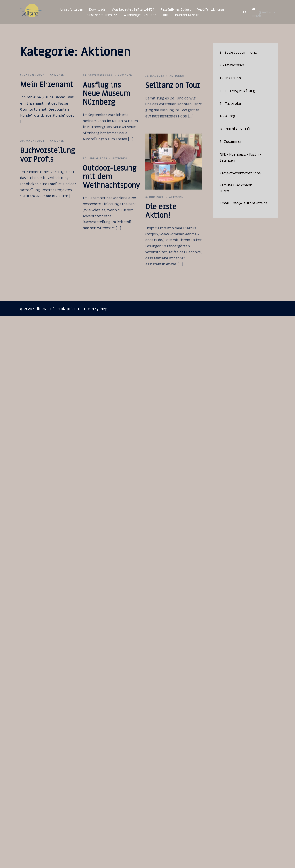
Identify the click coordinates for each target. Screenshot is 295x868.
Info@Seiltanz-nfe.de (249, 203)
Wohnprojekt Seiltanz (140, 15)
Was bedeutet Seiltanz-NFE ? (133, 10)
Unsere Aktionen (100, 15)
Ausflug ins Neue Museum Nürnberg (99, 99)
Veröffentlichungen (212, 10)
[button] (245, 12)
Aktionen (57, 75)
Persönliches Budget (176, 10)
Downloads (97, 10)
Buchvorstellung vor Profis (48, 164)
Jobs (165, 15)
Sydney (101, 309)
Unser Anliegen (72, 10)
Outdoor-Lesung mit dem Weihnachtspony (104, 189)
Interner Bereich (187, 15)
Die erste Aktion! (146, 232)
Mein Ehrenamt (47, 85)
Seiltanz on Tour (158, 97)
